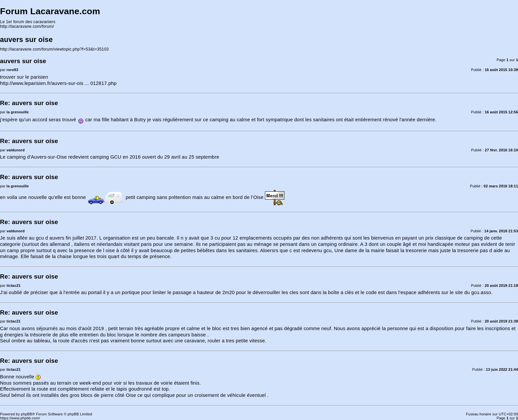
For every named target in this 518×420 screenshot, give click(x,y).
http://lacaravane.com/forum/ (27, 26)
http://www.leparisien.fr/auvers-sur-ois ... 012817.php (58, 83)
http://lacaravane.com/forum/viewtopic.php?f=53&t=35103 (54, 49)
